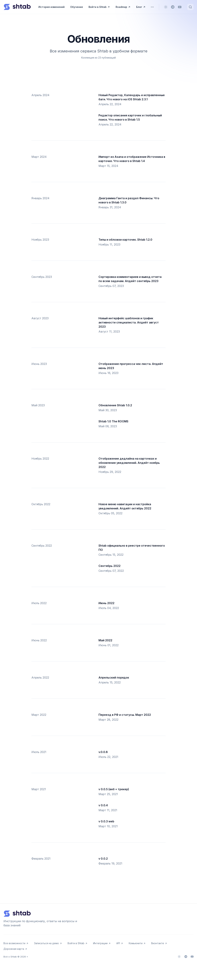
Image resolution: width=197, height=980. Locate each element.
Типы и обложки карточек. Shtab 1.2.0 (125, 240)
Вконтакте (159, 943)
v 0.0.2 (103, 859)
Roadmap (123, 7)
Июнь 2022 (106, 603)
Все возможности (16, 943)
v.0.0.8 (103, 752)
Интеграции (102, 943)
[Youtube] (180, 7)
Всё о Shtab (10, 957)
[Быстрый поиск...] (190, 7)
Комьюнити (137, 943)
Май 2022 (105, 640)
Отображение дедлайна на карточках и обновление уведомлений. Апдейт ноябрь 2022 (129, 463)
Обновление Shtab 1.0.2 (115, 405)
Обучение (77, 7)
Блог (141, 7)
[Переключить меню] (152, 7)
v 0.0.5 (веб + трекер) (114, 789)
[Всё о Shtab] (17, 7)
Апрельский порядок (114, 678)
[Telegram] (173, 7)
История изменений (52, 7)
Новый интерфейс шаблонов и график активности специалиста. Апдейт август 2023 (129, 322)
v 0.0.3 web (106, 821)
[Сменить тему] (166, 7)
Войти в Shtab (99, 7)
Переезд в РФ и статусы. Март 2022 (125, 715)
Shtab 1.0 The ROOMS (113, 421)
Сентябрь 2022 (110, 566)
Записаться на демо (48, 943)
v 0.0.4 (103, 805)
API (120, 943)
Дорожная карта (15, 949)
